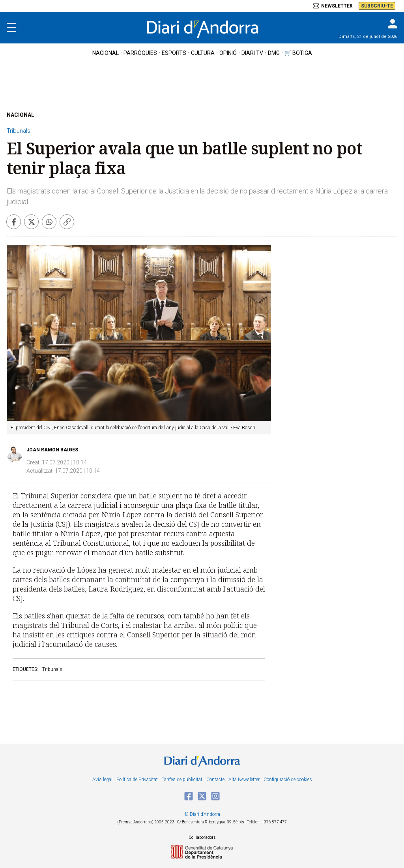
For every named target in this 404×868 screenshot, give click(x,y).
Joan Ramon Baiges (52, 450)
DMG (274, 53)
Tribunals (19, 131)
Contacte (215, 780)
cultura (203, 53)
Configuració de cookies (288, 780)
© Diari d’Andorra (202, 814)
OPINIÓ (228, 53)
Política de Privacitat (137, 780)
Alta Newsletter (244, 780)
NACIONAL (21, 115)
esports (174, 53)
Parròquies (140, 53)
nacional (106, 53)
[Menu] (11, 28)
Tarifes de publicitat (182, 780)
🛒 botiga (298, 53)
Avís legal (102, 780)
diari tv (252, 53)
